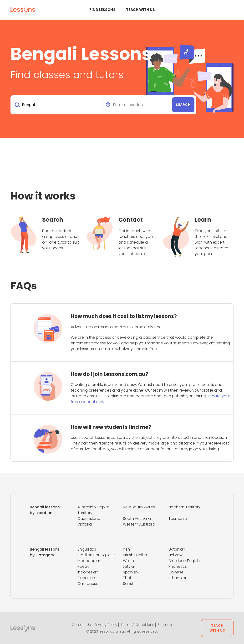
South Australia (137, 519)
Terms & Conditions (137, 625)
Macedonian (89, 561)
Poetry (83, 566)
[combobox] (58, 105)
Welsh (128, 561)
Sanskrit (130, 584)
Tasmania (178, 519)
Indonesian (88, 572)
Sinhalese (86, 578)
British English (135, 555)
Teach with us (140, 10)
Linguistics (87, 549)
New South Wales (139, 507)
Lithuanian (178, 578)
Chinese (176, 572)
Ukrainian (177, 549)
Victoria (85, 524)
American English (184, 561)
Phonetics (178, 566)
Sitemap (165, 625)
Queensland (89, 519)
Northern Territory (184, 507)
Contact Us (81, 625)
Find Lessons (102, 10)
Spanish (130, 572)
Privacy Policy (106, 625)
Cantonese (88, 584)
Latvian (130, 566)
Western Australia (139, 524)
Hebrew (175, 555)
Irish (126, 549)
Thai (127, 578)
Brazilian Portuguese (96, 555)
